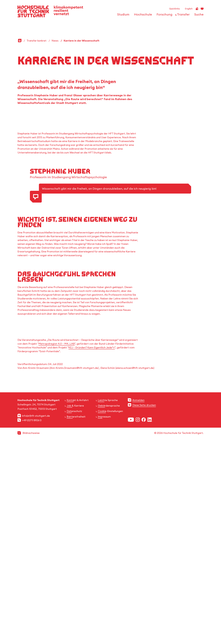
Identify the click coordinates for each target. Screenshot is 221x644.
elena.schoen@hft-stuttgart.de (135, 569)
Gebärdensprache (109, 607)
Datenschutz (74, 613)
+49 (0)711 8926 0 (32, 622)
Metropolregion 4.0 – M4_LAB (57, 545)
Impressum (104, 618)
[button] (111, 634)
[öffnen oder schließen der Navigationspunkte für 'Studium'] (123, 15)
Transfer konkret (37, 41)
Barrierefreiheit (76, 618)
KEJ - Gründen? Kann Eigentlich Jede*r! (92, 549)
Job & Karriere (75, 607)
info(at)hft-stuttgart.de (36, 617)
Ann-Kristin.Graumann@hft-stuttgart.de (74, 569)
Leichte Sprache (108, 602)
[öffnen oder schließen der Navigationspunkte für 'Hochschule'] (142, 15)
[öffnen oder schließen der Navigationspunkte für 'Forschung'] (164, 15)
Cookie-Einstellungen (110, 613)
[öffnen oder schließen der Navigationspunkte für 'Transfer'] (183, 15)
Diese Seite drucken (144, 607)
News (55, 41)
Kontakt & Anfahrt (78, 602)
